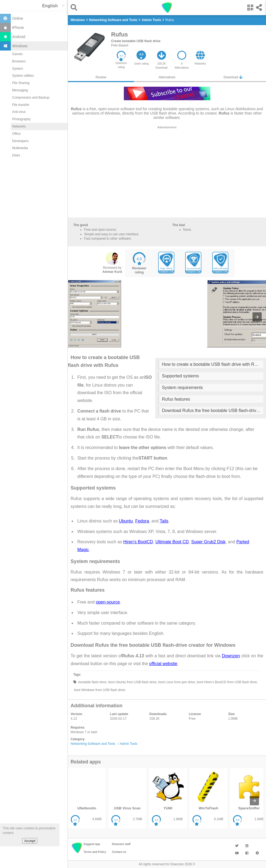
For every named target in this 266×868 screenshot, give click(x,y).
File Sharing (21, 83)
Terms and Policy (95, 852)
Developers (20, 141)
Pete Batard (120, 45)
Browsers (19, 61)
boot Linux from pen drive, (177, 682)
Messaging (20, 90)
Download (233, 77)
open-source (108, 602)
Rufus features (176, 399)
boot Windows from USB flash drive (99, 690)
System (18, 69)
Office (16, 134)
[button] (75, 7)
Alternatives (167, 77)
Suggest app (92, 844)
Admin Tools (129, 744)
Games (17, 54)
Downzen (231, 656)
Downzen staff (121, 844)
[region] (167, 173)
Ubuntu (126, 521)
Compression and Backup (31, 98)
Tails (164, 521)
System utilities (23, 76)
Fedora (142, 521)
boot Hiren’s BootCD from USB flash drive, (227, 682)
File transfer (21, 105)
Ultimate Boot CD (172, 542)
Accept (30, 841)
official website (163, 664)
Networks (19, 126)
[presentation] (257, 317)
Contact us (119, 852)
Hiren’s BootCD (138, 542)
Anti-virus (19, 112)
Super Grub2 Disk (208, 542)
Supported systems (180, 376)
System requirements (182, 388)
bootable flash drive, (92, 682)
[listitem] (87, 798)
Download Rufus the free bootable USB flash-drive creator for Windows (213, 410)
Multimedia (20, 148)
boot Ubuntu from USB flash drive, (132, 682)
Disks (16, 155)
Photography (21, 119)
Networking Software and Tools (93, 744)
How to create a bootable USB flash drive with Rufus (212, 364)
